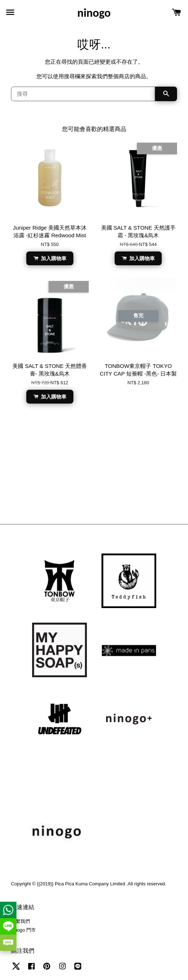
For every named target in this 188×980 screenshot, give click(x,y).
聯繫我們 (20, 921)
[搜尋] (83, 94)
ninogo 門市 (23, 930)
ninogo (94, 13)
